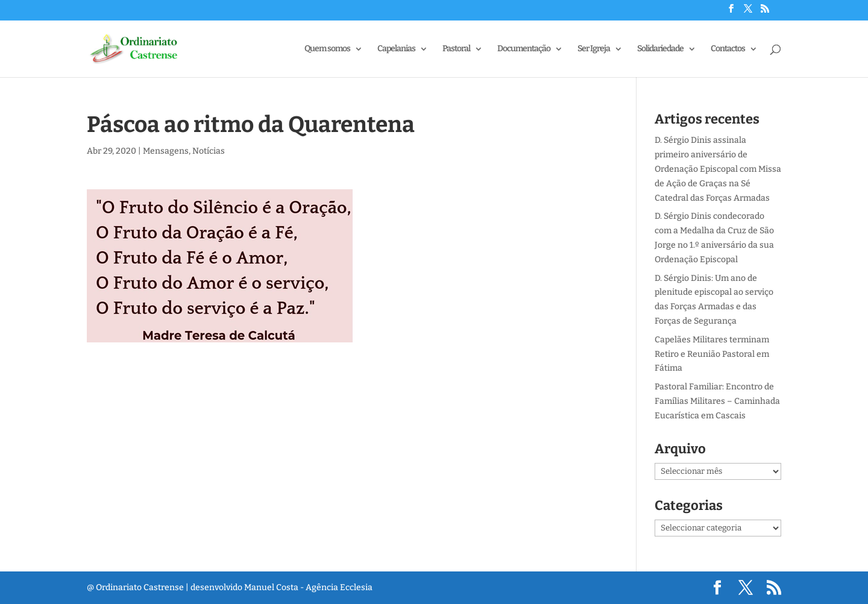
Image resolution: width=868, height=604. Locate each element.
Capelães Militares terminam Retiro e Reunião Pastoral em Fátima (712, 354)
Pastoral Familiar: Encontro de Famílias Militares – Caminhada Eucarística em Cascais (717, 401)
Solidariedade (660, 49)
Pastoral (456, 49)
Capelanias (396, 49)
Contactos (728, 49)
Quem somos (327, 49)
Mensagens (166, 151)
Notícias (209, 151)
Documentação (524, 49)
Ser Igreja (594, 49)
